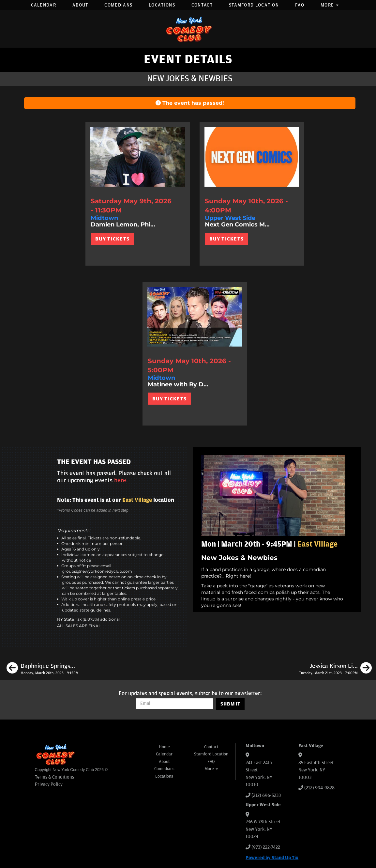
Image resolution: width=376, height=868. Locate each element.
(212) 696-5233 (266, 795)
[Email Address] (175, 704)
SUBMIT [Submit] (231, 704)
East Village (137, 500)
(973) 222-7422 (266, 847)
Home (164, 747)
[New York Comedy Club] (188, 29)
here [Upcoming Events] (120, 480)
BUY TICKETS (112, 239)
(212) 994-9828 (319, 788)
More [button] (330, 5)
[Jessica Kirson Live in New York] (335, 669)
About (80, 5)
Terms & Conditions (54, 777)
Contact (202, 5)
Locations (162, 5)
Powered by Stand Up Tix (272, 858)
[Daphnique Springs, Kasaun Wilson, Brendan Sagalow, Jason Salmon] (43, 669)
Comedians (118, 5)
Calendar (44, 5)
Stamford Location (254, 5)
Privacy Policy (49, 784)
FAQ (300, 5)
